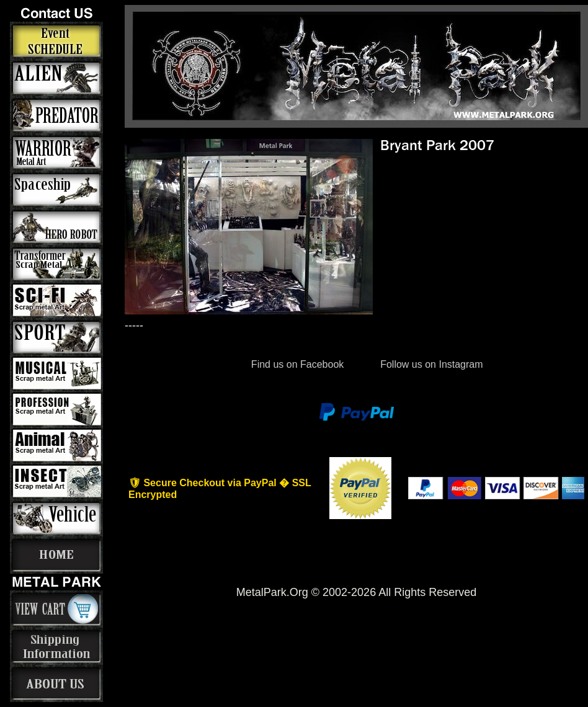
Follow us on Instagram (430, 364)
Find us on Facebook (297, 364)
